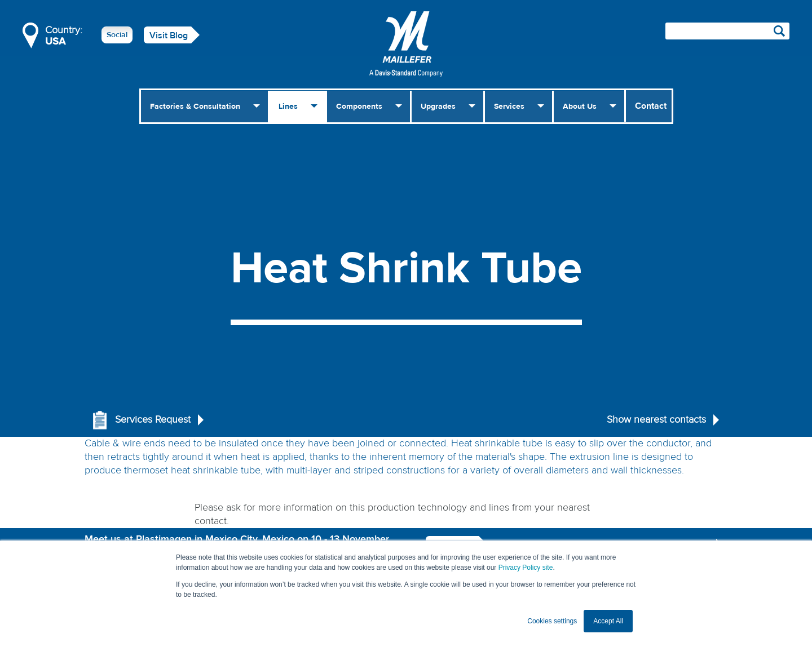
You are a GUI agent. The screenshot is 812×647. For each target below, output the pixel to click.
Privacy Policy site (526, 568)
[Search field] (727, 31)
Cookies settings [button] (552, 621)
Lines (288, 107)
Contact (651, 106)
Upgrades (438, 107)
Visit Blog (169, 36)
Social (117, 35)
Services (509, 107)
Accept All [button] (608, 621)
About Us (580, 107)
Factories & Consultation (195, 107)
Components (359, 107)
